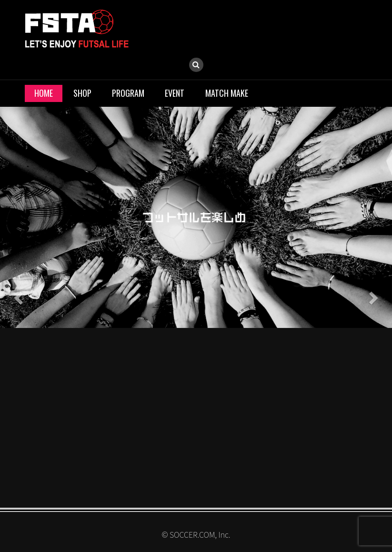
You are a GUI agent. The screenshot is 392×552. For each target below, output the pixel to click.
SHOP (82, 93)
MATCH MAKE (227, 93)
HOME (44, 93)
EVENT (175, 93)
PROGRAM (128, 93)
